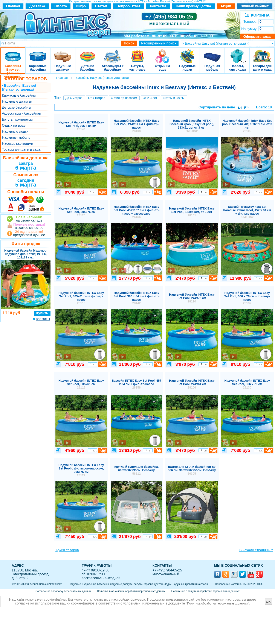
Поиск (129, 43)
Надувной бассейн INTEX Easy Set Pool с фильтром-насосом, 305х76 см (81, 470)
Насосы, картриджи (237, 54)
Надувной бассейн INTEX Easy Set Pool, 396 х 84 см (81, 126)
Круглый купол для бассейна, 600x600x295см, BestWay (136, 470)
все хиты (43, 319)
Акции (226, 6)
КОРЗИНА (259, 15)
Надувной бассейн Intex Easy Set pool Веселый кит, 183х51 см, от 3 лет (247, 126)
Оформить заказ (257, 37)
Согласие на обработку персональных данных (63, 591)
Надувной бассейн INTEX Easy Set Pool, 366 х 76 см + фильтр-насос (247, 298)
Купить (42, 313)
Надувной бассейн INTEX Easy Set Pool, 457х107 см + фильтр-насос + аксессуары (137, 212)
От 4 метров (97, 98)
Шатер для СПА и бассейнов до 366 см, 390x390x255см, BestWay (192, 470)
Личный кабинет (255, 6)
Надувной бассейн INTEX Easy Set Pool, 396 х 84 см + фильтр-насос (137, 298)
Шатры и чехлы (174, 98)
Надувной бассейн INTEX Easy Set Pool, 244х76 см (192, 298)
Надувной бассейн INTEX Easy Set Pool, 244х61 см (192, 384)
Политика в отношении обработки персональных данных (131, 591)
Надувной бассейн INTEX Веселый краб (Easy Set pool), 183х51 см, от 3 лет (192, 126)
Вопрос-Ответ (129, 6)
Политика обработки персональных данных (218, 603)
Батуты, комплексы (137, 54)
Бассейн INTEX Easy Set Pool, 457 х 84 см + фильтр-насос (137, 384)
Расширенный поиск (159, 43)
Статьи (101, 6)
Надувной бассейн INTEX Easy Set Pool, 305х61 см (81, 384)
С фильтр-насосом (124, 98)
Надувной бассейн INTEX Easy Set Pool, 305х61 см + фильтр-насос (81, 298)
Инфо (81, 6)
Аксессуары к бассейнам (112, 54)
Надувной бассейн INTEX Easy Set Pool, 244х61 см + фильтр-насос (137, 126)
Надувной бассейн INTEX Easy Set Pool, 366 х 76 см (247, 384)
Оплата (61, 6)
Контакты (158, 6)
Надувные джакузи (63, 54)
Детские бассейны (88, 54)
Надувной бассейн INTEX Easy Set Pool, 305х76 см (81, 212)
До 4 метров (74, 98)
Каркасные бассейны (38, 54)
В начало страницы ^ (256, 550)
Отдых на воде (162, 54)
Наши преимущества (193, 6)
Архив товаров (67, 550)
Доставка (37, 6)
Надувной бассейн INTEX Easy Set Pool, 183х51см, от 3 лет (192, 212)
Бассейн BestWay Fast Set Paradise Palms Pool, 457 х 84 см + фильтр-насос (247, 212)
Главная (13, 6)
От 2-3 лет (150, 98)
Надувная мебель (212, 54)
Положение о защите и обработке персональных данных (205, 591)
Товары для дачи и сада (262, 54)
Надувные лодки (187, 54)
